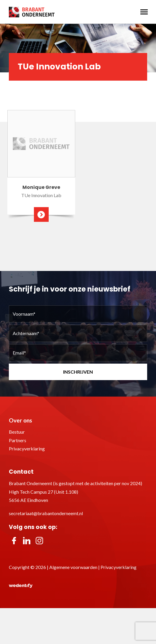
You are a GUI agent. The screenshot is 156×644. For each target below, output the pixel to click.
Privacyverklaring (27, 449)
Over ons (20, 420)
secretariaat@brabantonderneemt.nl (46, 513)
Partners (18, 440)
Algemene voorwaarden (73, 567)
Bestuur (17, 432)
